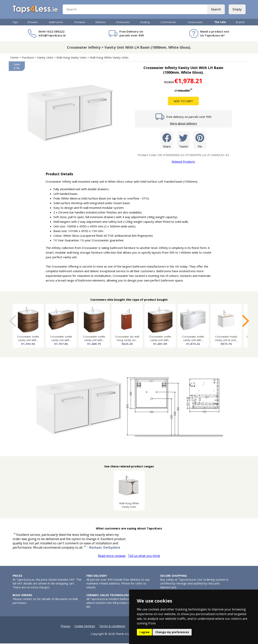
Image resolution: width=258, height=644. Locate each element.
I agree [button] (145, 632)
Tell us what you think (144, 556)
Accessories (195, 23)
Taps (15, 23)
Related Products (183, 162)
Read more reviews (112, 556)
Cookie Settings (85, 627)
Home (14, 58)
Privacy (66, 627)
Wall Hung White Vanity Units (109, 58)
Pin (200, 140)
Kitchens (101, 23)
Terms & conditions (112, 627)
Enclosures (123, 23)
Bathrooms (56, 23)
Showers (33, 23)
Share (167, 140)
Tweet (183, 140)
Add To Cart (183, 102)
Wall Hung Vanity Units (72, 58)
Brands (240, 23)
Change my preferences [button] (172, 632)
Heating (145, 23)
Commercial (168, 23)
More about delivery (183, 124)
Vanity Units (45, 58)
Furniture (80, 23)
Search (216, 10)
